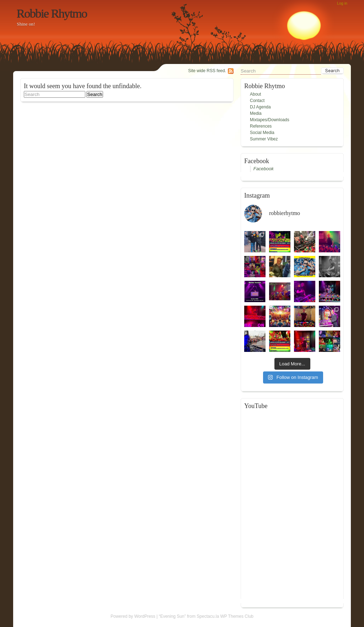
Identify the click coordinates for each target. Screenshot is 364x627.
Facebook (264, 169)
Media (256, 113)
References (261, 126)
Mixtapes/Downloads (270, 120)
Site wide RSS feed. (207, 71)
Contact (257, 101)
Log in (342, 3)
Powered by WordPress (133, 616)
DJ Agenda (260, 107)
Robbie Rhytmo (52, 13)
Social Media (262, 133)
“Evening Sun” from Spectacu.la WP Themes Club (206, 616)
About (255, 94)
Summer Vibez (264, 139)
